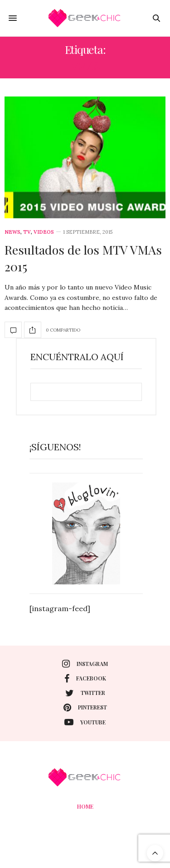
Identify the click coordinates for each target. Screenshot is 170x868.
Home (85, 806)
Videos (44, 232)
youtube (85, 722)
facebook (85, 679)
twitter (85, 693)
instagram (85, 664)
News (12, 232)
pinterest (85, 708)
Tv (27, 232)
